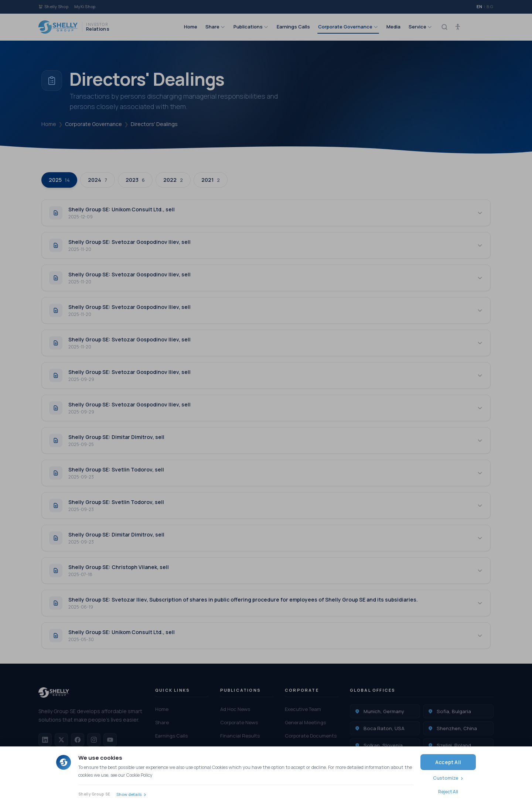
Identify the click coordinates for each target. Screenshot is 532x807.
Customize (446, 778)
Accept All (448, 762)
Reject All (448, 792)
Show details (129, 794)
